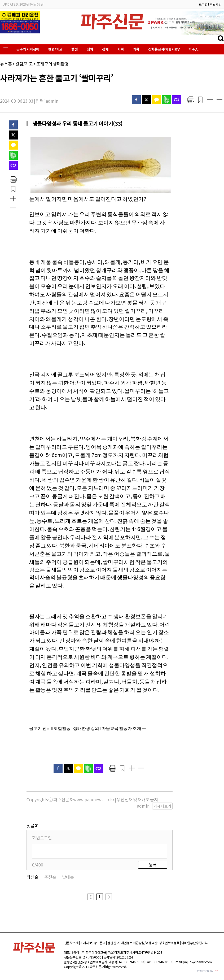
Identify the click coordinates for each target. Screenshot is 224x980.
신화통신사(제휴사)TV (164, 49)
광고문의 (100, 943)
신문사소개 (71, 943)
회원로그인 (42, 838)
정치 (90, 49)
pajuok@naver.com (197, 962)
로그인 (203, 4)
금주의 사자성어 (28, 49)
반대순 (68, 877)
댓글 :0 (32, 825)
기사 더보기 (162, 806)
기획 (136, 49)
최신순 (32, 877)
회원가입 (216, 4)
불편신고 (113, 943)
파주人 (193, 49)
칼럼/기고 (55, 49)
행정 (74, 49)
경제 (105, 49)
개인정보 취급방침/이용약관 (139, 943)
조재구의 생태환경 (52, 64)
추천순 (50, 877)
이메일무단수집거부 (194, 943)
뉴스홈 (6, 64)
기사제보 (86, 943)
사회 (121, 49)
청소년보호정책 (169, 943)
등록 (153, 865)
